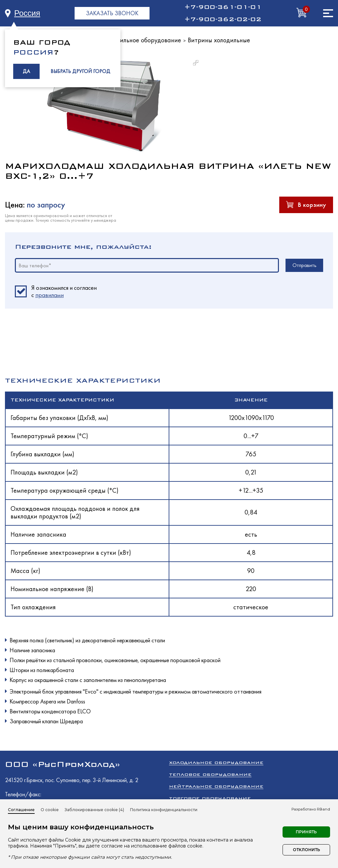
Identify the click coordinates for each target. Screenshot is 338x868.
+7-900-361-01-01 (223, 7)
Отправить (304, 265)
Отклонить (306, 850)
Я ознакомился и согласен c (64, 291)
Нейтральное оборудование (216, 786)
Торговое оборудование (210, 798)
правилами (50, 295)
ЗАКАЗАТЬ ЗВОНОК (112, 13)
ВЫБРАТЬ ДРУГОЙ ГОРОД (80, 71)
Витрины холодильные (219, 40)
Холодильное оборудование (142, 40)
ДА (26, 71)
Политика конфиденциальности (164, 810)
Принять (306, 832)
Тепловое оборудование (210, 774)
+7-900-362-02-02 (223, 19)
